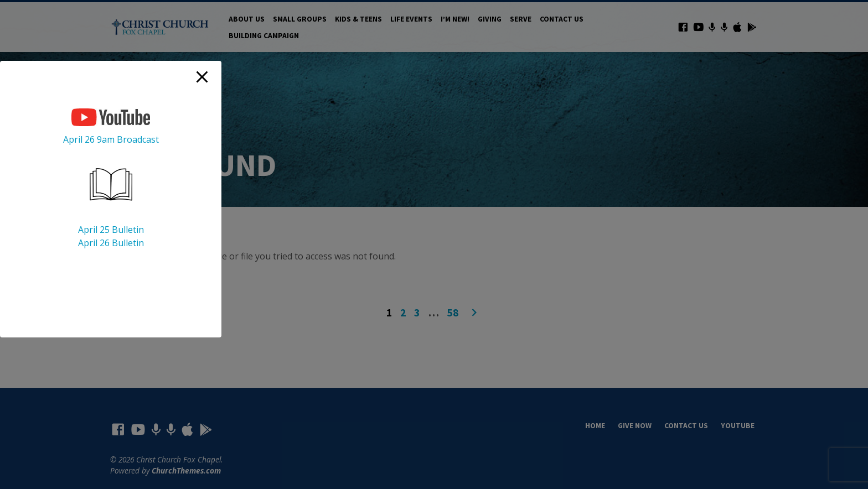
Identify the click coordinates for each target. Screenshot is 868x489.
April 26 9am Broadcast (111, 139)
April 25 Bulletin (111, 230)
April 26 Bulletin (111, 243)
